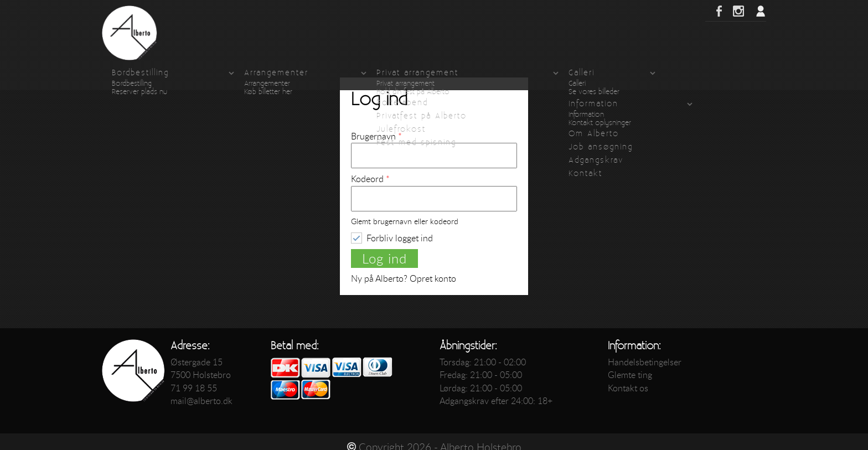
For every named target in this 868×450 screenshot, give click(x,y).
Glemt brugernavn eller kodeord (405, 222)
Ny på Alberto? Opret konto (404, 278)
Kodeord (370, 179)
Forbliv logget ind (400, 238)
